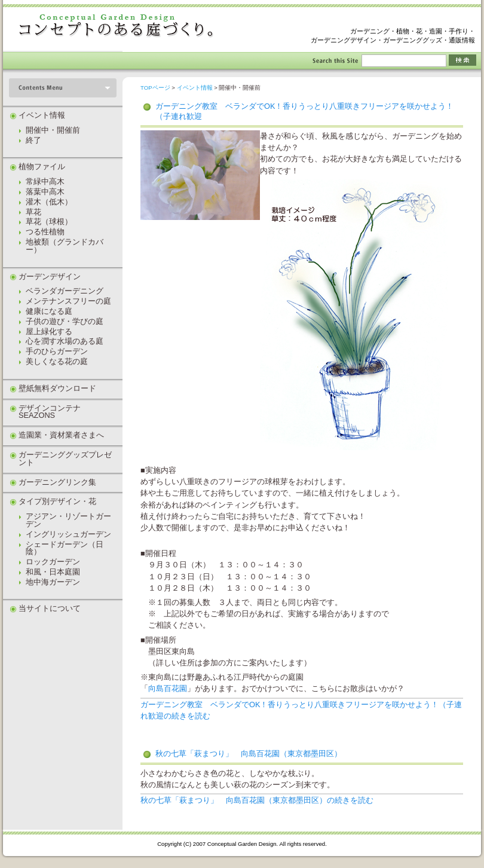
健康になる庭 (49, 311)
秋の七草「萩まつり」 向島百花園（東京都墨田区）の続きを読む (257, 800)
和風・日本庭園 (53, 572)
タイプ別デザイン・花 (57, 501)
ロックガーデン (53, 562)
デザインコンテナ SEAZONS (53, 412)
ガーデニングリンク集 (57, 482)
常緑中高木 (45, 181)
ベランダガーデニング (65, 291)
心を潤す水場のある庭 (65, 341)
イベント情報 (195, 88)
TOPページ (155, 88)
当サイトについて (50, 608)
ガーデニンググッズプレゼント (65, 459)
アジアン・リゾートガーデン (68, 520)
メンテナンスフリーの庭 (68, 301)
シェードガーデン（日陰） (65, 548)
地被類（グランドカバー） (65, 246)
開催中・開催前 (53, 130)
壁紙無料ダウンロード (57, 388)
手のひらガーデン (57, 351)
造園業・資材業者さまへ (61, 435)
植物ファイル (42, 166)
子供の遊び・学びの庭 (65, 321)
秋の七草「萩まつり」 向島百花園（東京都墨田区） (249, 754)
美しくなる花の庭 (57, 361)
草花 (33, 212)
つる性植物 (45, 232)
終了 (33, 140)
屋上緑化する (49, 331)
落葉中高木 (45, 192)
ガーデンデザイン (50, 276)
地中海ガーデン (53, 582)
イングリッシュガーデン (68, 534)
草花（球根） (49, 221)
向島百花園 (168, 688)
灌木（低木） (49, 202)
